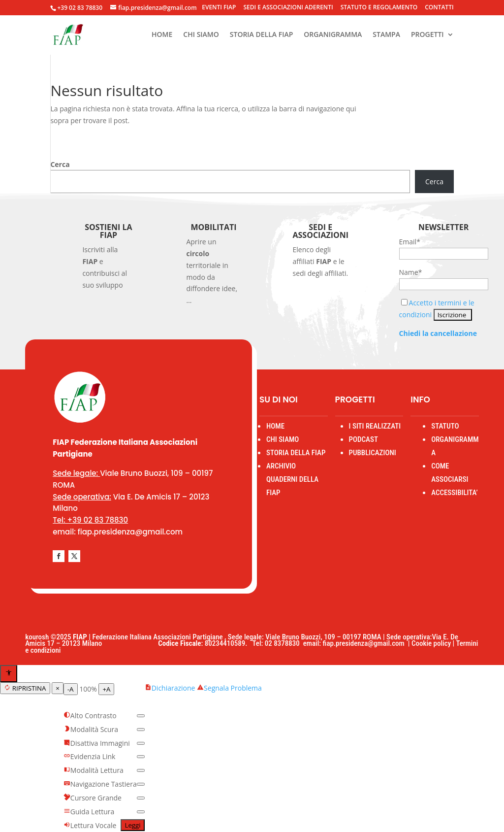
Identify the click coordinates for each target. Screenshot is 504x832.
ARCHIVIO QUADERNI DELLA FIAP (292, 479)
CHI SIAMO (201, 35)
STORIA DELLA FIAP (262, 35)
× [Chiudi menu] (58, 688)
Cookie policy (431, 643)
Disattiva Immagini (97, 743)
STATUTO (445, 426)
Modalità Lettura (94, 770)
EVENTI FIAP (219, 8)
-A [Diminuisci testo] (71, 689)
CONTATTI (439, 8)
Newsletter (443, 227)
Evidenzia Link (90, 756)
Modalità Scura (91, 729)
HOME (162, 35)
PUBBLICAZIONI (373, 453)
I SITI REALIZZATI (375, 426)
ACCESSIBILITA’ (454, 493)
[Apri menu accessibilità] (9, 674)
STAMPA (386, 35)
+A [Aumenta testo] (106, 689)
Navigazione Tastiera (100, 784)
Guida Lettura (89, 812)
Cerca (60, 164)
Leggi (132, 825)
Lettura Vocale (90, 825)
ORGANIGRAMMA (333, 35)
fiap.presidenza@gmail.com (365, 643)
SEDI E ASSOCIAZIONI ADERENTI (288, 8)
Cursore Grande (93, 798)
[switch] (141, 716)
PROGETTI (427, 35)
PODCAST (363, 439)
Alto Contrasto (90, 716)
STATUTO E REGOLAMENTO (379, 8)
